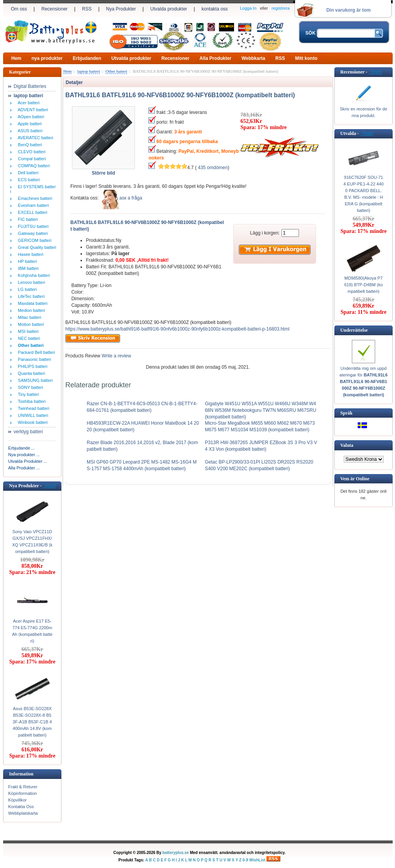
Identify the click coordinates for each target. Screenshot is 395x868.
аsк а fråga (131, 198)
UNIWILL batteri (32, 415)
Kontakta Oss (21, 807)
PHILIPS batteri (31, 366)
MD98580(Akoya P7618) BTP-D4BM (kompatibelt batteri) (363, 285)
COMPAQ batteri (33, 166)
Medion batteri (30, 310)
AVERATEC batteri (34, 138)
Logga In (248, 8)
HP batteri (26, 261)
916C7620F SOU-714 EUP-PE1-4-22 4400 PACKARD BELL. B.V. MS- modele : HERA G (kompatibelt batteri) (363, 194)
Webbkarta (253, 58)
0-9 (245, 860)
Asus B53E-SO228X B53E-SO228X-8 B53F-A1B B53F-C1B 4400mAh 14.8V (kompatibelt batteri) (32, 722)
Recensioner (54, 9)
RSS (87, 9)
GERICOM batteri (33, 240)
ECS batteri (28, 180)
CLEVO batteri (31, 152)
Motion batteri (30, 324)
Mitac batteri (28, 317)
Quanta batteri (30, 373)
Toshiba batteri (31, 401)
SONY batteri (29, 387)
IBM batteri (27, 268)
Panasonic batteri (33, 359)
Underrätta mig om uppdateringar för (364, 381)
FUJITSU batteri (32, 226)
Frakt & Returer (23, 787)
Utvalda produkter (169, 9)
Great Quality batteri (36, 247)
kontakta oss (214, 9)
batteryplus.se (176, 853)
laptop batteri (89, 71)
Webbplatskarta (23, 813)
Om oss (19, 9)
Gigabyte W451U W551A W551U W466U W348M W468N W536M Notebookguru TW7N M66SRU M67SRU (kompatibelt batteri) (261, 410)
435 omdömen (213, 168)
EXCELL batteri (31, 212)
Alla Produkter (215, 58)
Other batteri (116, 71)
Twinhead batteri (32, 408)
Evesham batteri (32, 205)
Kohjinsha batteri (33, 275)
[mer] (49, 486)
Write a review (116, 356)
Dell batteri (27, 173)
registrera (281, 8)
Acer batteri (28, 103)
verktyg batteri (28, 432)
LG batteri (26, 289)
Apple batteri (29, 124)
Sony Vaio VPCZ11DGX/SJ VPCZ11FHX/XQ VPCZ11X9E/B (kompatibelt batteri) (32, 542)
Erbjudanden (87, 58)
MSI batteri (27, 331)
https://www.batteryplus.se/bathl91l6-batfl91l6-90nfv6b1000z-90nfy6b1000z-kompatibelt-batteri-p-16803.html (177, 329)
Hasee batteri (30, 254)
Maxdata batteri (31, 303)
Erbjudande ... (22, 448)
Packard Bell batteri (35, 352)
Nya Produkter (121, 9)
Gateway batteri (32, 233)
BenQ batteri (29, 145)
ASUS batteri (29, 131)
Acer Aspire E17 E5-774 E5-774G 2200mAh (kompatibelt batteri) (32, 631)
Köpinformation (23, 793)
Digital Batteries (30, 86)
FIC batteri (27, 219)
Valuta (347, 445)
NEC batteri (28, 338)
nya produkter (47, 58)
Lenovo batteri (30, 282)
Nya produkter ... (24, 455)
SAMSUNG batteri (34, 380)
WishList (257, 860)
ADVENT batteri (32, 110)
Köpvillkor (17, 800)
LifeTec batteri (30, 296)
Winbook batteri (32, 422)
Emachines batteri (34, 198)
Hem (16, 58)
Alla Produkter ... (24, 468)
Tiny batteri (27, 394)
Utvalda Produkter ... (28, 461)
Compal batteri (31, 159)
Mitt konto (306, 58)
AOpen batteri (30, 117)
